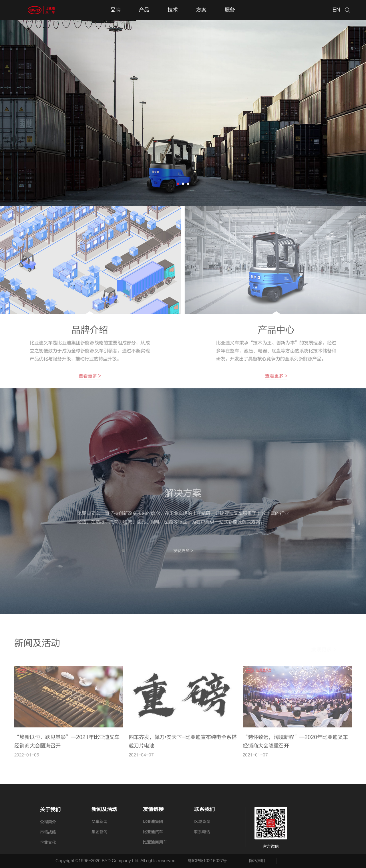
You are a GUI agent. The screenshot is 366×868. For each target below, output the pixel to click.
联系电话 (202, 832)
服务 (230, 10)
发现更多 (183, 553)
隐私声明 (257, 861)
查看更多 (87, 376)
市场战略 (48, 832)
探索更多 (44, 162)
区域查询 (202, 822)
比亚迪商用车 (155, 842)
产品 (144, 10)
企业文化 (48, 842)
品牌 (116, 10)
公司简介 (48, 822)
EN (336, 10)
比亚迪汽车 (153, 832)
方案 (201, 10)
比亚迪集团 (153, 822)
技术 (173, 10)
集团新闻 (100, 832)
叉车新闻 (100, 822)
